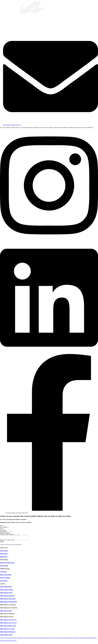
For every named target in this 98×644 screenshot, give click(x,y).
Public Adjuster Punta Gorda (8, 600)
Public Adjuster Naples (6, 612)
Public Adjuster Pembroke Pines (8, 603)
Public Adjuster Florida (6, 636)
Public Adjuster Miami (6, 588)
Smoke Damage (4, 567)
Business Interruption (6, 576)
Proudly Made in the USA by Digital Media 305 (8, 642)
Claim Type (3, 530)
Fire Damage (3, 573)
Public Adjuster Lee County (7, 630)
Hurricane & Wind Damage (7, 564)
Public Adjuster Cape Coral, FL (8, 624)
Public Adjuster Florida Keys (8, 633)
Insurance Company (5, 533)
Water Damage (4, 552)
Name (2, 526)
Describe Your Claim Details (7, 541)
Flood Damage (4, 555)
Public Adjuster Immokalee (7, 597)
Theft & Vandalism (5, 579)
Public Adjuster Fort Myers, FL (8, 621)
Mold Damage (4, 558)
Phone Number (4, 527)
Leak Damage (4, 582)
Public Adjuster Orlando (6, 591)
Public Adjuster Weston (6, 594)
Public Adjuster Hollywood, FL (8, 627)
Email (2, 529)
